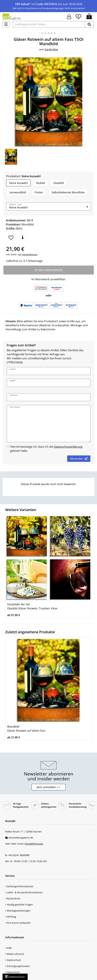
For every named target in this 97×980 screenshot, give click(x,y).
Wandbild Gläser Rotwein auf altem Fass (26, 729)
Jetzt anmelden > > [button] (49, 787)
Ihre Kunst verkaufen (18, 923)
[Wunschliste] (78, 16)
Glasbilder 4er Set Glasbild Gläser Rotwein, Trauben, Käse (32, 606)
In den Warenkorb (49, 270)
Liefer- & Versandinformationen (24, 892)
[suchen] (89, 24)
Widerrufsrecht (15, 954)
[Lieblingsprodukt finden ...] (49, 24)
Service (10, 876)
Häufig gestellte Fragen (19, 905)
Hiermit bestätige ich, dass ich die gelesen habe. (46, 449)
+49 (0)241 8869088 (19, 855)
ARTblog (11, 917)
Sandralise (51, 49)
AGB (8, 948)
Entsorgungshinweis (18, 966)
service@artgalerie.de (21, 838)
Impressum (12, 972)
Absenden (79, 459)
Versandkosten (30, 254)
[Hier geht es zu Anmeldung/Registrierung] (69, 16)
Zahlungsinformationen (19, 886)
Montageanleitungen (18, 911)
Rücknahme (13, 898)
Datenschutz (13, 960)
